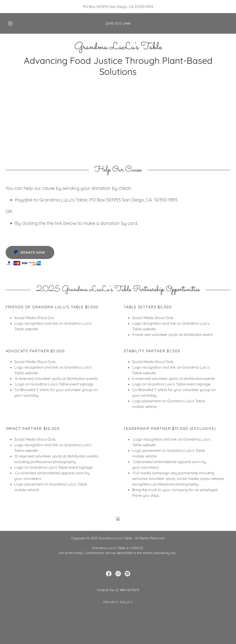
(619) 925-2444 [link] (118, 23)
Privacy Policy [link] (118, 633)
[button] (16, 23)
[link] (118, 48)
